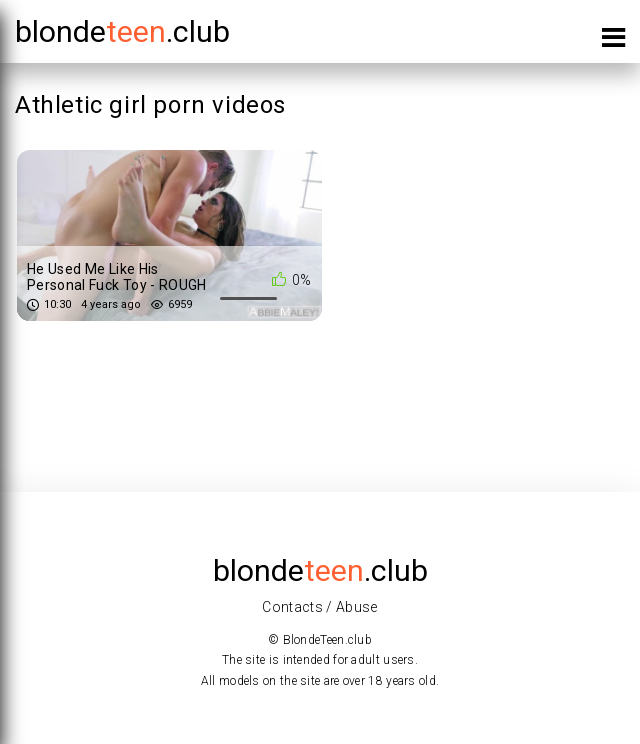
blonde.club (122, 31)
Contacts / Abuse (320, 607)
